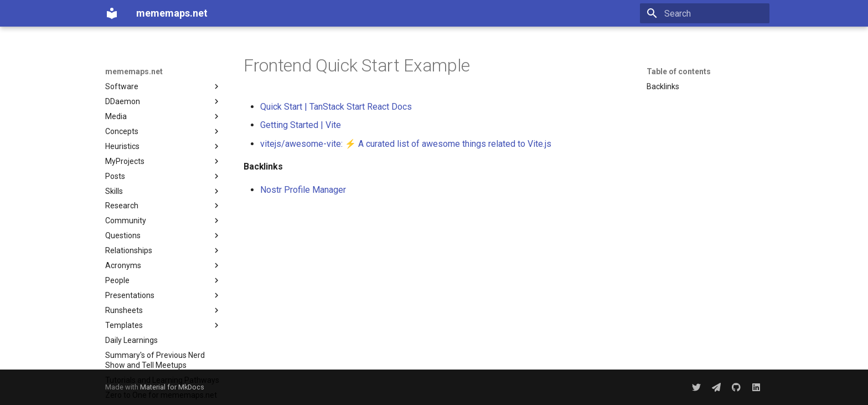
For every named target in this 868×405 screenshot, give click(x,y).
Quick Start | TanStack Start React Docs (336, 107)
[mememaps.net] (112, 13)
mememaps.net (134, 71)
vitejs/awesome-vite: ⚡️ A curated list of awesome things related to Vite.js (406, 144)
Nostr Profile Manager (303, 190)
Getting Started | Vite (301, 125)
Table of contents (679, 71)
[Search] (705, 13)
